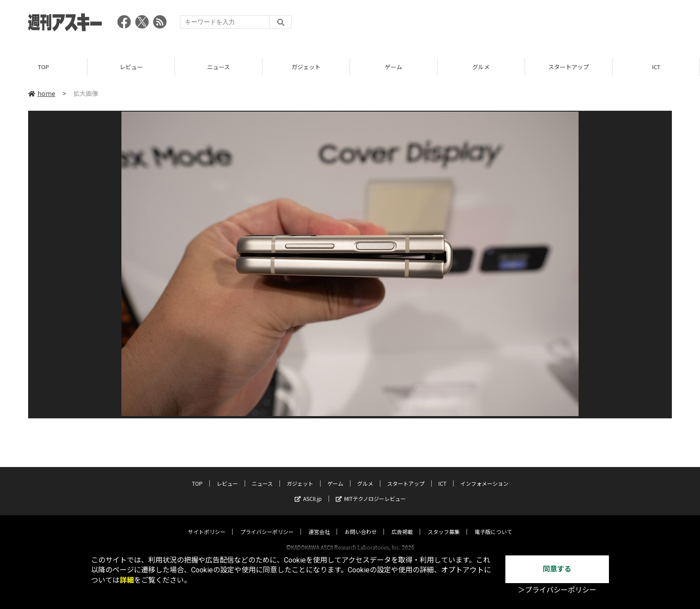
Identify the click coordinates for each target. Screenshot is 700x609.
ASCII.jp (308, 490)
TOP (44, 67)
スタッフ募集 (444, 523)
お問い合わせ (361, 523)
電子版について (493, 523)
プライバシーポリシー (267, 523)
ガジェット (306, 67)
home (42, 93)
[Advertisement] (509, 25)
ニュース (219, 67)
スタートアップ (569, 67)
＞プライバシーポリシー (557, 590)
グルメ (481, 67)
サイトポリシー (207, 523)
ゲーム (394, 67)
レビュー (131, 67)
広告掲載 (402, 523)
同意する (557, 569)
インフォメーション (484, 475)
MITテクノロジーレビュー (371, 490)
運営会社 (319, 523)
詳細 (127, 580)
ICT (656, 67)
